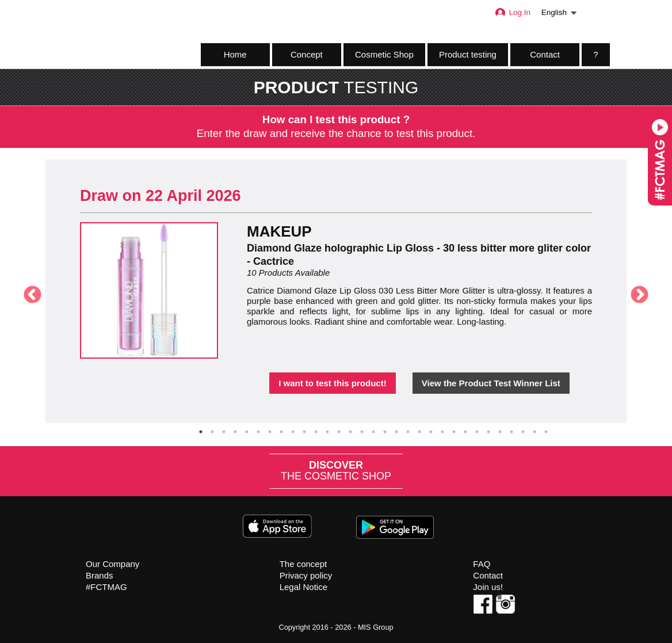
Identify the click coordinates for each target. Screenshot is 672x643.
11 (316, 432)
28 (511, 432)
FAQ (482, 564)
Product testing (468, 54)
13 (339, 432)
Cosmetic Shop (384, 54)
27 (500, 432)
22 (442, 432)
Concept (307, 54)
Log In (512, 12)
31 (546, 432)
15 (362, 432)
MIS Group (376, 627)
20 (419, 432)
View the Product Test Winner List (491, 383)
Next (635, 291)
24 (465, 432)
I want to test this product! (333, 383)
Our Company (112, 564)
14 (350, 432)
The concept (303, 564)
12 (327, 432)
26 (488, 432)
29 (523, 432)
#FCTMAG (106, 587)
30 (534, 432)
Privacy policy (306, 575)
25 (477, 432)
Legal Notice (303, 587)
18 (396, 432)
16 (373, 432)
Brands (100, 575)
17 (385, 432)
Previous (28, 291)
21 (431, 432)
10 (304, 432)
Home (235, 54)
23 (454, 432)
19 (408, 432)
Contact (545, 54)
